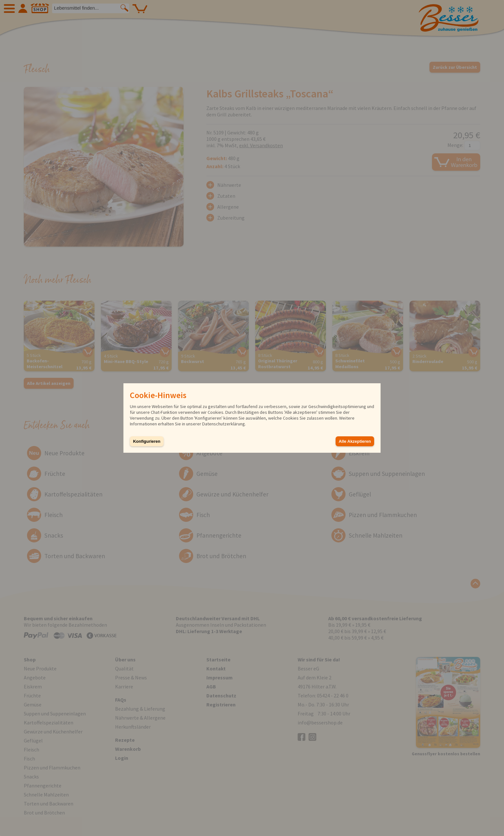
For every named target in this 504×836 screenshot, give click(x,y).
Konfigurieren (147, 441)
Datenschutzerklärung (224, 424)
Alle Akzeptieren (355, 441)
